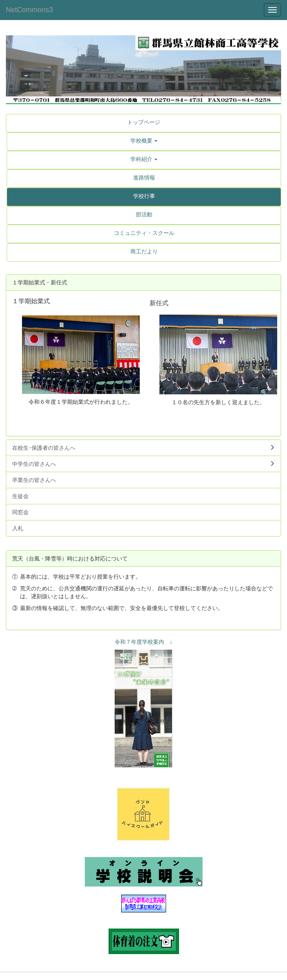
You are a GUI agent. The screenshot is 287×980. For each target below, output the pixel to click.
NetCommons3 (29, 10)
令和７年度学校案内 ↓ (143, 642)
